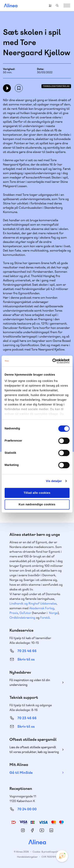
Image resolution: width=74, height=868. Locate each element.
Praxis (14, 613)
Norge (53, 613)
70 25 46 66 (27, 651)
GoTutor (25, 613)
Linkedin (51, 830)
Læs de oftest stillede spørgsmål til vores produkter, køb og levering (34, 750)
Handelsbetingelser (27, 857)
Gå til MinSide (21, 773)
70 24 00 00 (27, 809)
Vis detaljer (54, 481)
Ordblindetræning (22, 618)
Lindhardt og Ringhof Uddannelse (33, 603)
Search (57, 5)
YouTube (42, 830)
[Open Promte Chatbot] (62, 856)
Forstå (45, 618)
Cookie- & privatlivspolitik (46, 852)
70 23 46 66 (27, 718)
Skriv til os (26, 659)
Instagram (23, 830)
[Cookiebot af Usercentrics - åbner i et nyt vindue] (53, 361)
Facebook (32, 830)
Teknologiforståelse (56, 86)
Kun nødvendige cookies (37, 504)
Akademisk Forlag (42, 608)
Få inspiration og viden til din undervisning (30, 682)
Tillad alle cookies (37, 493)
